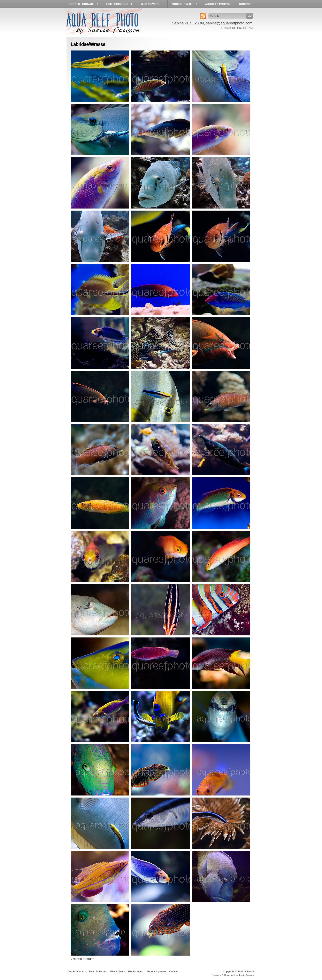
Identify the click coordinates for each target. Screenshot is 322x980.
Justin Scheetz (247, 975)
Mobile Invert (136, 972)
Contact (174, 972)
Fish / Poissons (98, 972)
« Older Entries (83, 959)
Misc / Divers (118, 972)
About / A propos (156, 972)
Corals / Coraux (77, 972)
